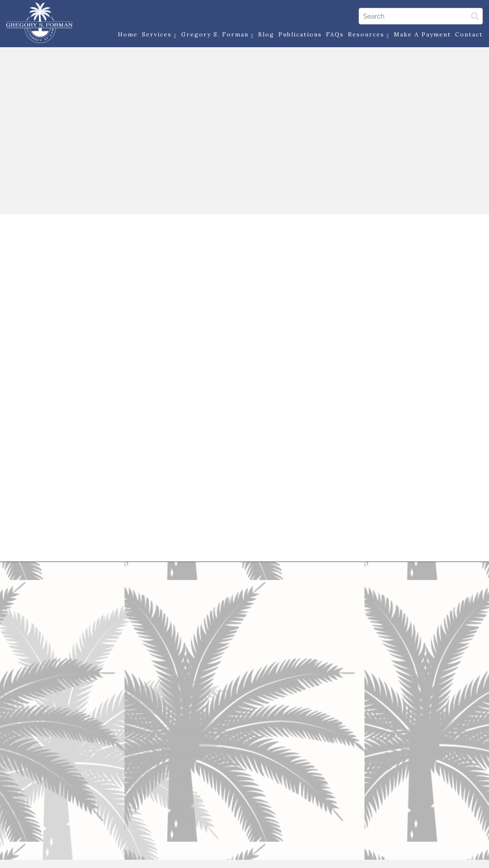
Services (159, 35)
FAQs (335, 34)
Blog (266, 34)
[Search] (421, 16)
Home (128, 34)
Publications (300, 34)
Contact (469, 34)
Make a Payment (422, 34)
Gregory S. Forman (218, 35)
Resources (369, 35)
